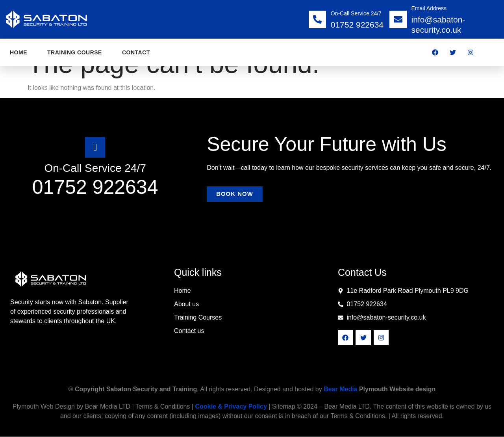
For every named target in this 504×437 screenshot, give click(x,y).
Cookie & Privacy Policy (231, 407)
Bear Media (340, 390)
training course (75, 52)
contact (136, 52)
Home (19, 52)
